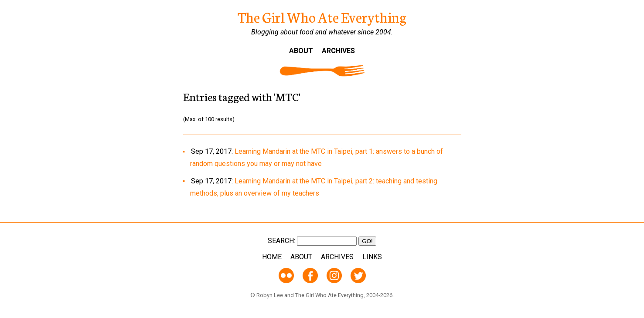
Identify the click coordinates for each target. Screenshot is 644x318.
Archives (338, 51)
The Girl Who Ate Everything (322, 17)
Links (372, 257)
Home (272, 257)
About (301, 51)
